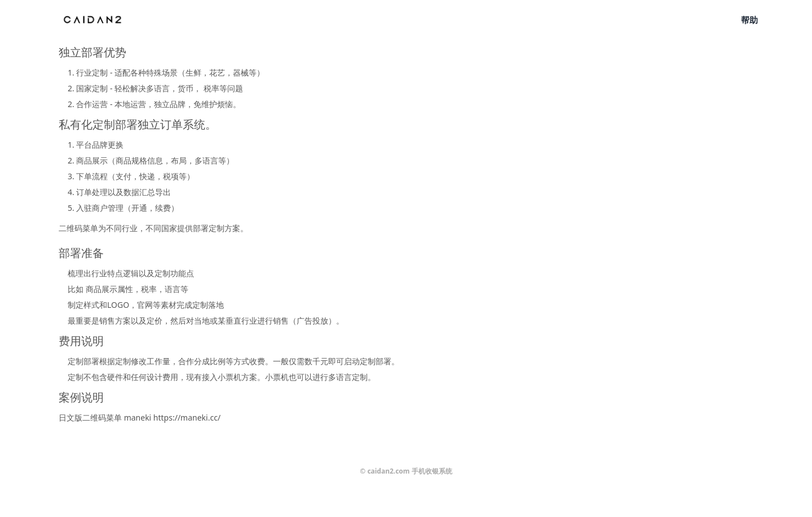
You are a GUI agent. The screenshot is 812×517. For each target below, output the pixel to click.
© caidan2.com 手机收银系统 (406, 471)
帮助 (749, 20)
